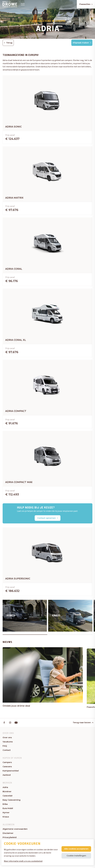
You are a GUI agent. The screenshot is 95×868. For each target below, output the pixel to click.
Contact (7, 750)
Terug (8, 43)
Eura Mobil (8, 808)
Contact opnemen (48, 518)
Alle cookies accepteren (76, 849)
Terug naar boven (83, 722)
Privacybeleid (10, 837)
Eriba (5, 804)
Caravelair (8, 796)
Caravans (7, 766)
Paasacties (86, 4)
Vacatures (8, 742)
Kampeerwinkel (11, 771)
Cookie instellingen (76, 856)
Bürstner (7, 791)
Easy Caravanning (12, 800)
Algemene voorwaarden (15, 829)
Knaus (6, 817)
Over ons (7, 737)
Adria (5, 787)
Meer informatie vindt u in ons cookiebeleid (23, 861)
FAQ (5, 746)
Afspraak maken (82, 43)
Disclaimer (8, 833)
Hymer (6, 812)
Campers (7, 762)
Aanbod (7, 775)
